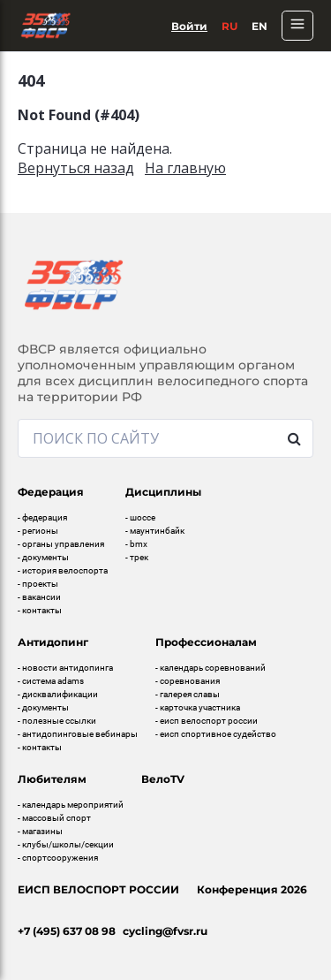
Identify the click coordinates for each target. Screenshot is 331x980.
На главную (185, 168)
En (260, 26)
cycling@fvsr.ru (165, 931)
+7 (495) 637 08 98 (67, 931)
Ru (229, 26)
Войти (189, 26)
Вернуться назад (76, 168)
